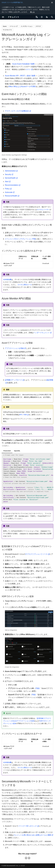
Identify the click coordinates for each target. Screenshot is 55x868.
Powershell (7, 451)
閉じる (32, 12)
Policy (7, 189)
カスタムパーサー (43, 209)
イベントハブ (14, 26)
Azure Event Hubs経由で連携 (23, 64)
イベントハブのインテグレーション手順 (20, 239)
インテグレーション (27, 26)
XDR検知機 (7, 279)
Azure (5, 26)
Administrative (10, 171)
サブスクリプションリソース (36, 554)
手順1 (38, 688)
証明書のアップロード (13, 380)
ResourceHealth (11, 196)
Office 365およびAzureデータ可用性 (22, 87)
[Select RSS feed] (47, 17)
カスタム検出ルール (25, 284)
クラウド (38, 26)
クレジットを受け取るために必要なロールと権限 (32, 835)
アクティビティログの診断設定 (17, 111)
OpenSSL (17, 451)
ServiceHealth (10, 178)
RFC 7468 (23, 415)
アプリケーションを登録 (14, 348)
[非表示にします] (52, 3)
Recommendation (12, 185)
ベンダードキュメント (42, 332)
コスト (28, 69)
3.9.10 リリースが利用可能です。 (13, 2)
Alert (7, 182)
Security (8, 174)
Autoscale (9, 192)
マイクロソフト (7, 30)
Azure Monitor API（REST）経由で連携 (20, 76)
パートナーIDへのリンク (27, 826)
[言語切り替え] (37, 17)
